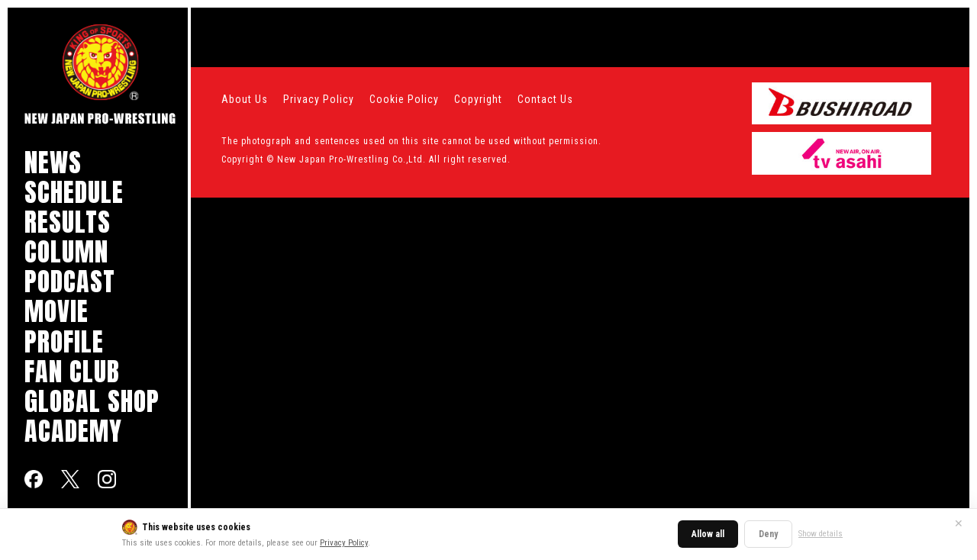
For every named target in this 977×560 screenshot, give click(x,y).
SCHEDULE (74, 192)
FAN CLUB (72, 371)
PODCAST (70, 281)
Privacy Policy (344, 543)
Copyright (478, 99)
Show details (821, 534)
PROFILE (64, 341)
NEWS (53, 162)
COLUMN (66, 251)
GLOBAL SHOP (92, 401)
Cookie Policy (404, 99)
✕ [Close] (959, 523)
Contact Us (545, 99)
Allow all (708, 534)
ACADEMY (73, 431)
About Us (245, 99)
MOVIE (56, 311)
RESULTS (68, 222)
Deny (768, 534)
